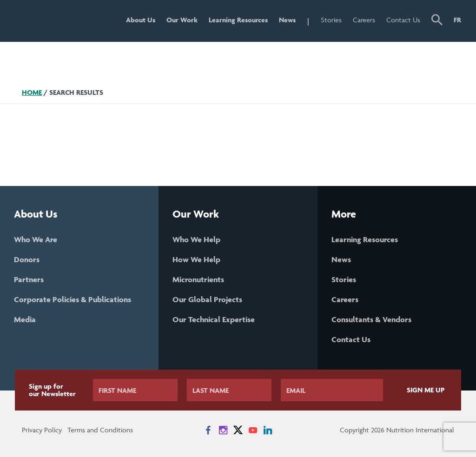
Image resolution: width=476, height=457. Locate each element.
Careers (364, 20)
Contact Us (403, 20)
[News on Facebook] (208, 430)
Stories (331, 20)
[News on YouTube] (253, 430)
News (287, 20)
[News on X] (238, 430)
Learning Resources (238, 20)
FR (457, 20)
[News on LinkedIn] (268, 430)
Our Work (182, 20)
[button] (437, 21)
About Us (141, 20)
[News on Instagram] (223, 430)
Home (32, 92)
